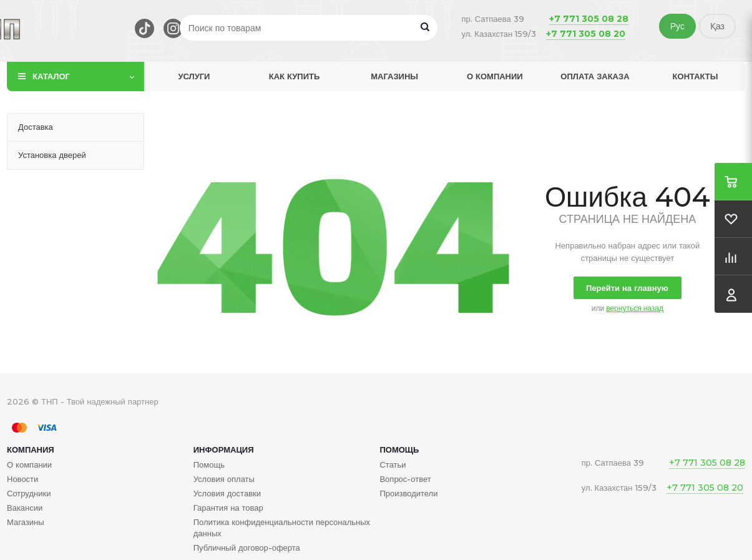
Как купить (295, 76)
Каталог (51, 76)
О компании (495, 76)
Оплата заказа (595, 76)
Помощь (399, 449)
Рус (677, 26)
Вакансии (25, 508)
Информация (224, 449)
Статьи (393, 464)
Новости (22, 479)
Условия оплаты (224, 479)
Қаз (717, 26)
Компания (31, 449)
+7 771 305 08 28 (589, 19)
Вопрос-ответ (405, 479)
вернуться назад (635, 308)
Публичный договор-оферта (247, 548)
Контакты (696, 76)
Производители (408, 493)
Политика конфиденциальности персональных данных (282, 528)
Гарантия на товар (228, 508)
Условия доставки (227, 493)
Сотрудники (29, 493)
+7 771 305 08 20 (586, 34)
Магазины (394, 76)
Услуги (194, 76)
